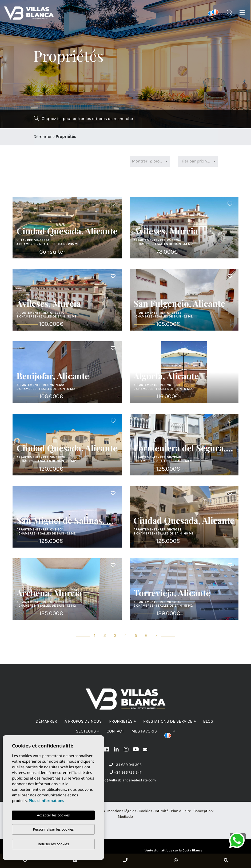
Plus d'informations (47, 801)
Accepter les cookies (53, 815)
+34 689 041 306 (125, 765)
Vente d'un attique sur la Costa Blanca (174, 851)
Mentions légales (122, 811)
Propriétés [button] (121, 721)
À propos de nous (83, 721)
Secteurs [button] (86, 731)
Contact (115, 731)
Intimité (162, 811)
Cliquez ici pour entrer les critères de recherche (83, 119)
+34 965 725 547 (126, 772)
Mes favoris (144, 731)
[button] (170, 731)
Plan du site (181, 811)
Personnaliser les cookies (53, 829)
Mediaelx (126, 817)
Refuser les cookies (53, 844)
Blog (208, 721)
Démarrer (43, 137)
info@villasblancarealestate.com (125, 780)
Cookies (146, 811)
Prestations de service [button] (168, 721)
